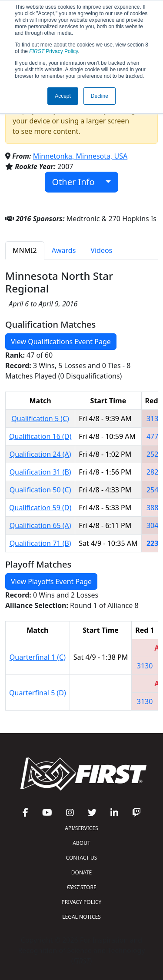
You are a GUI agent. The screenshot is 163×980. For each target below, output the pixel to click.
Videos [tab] (101, 250)
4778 (155, 436)
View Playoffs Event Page (51, 581)
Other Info (78, 182)
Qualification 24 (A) (40, 454)
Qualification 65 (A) (40, 525)
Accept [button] (63, 96)
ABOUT (81, 843)
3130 (155, 419)
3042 (155, 525)
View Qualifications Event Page (61, 342)
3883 (155, 508)
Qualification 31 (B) (40, 472)
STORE (81, 887)
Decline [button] (100, 96)
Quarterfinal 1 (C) (38, 657)
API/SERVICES (81, 828)
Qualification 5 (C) (40, 419)
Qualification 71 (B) (40, 543)
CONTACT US (82, 858)
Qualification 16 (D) (40, 436)
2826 (155, 472)
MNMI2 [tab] (25, 250)
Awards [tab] (64, 250)
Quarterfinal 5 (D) (38, 693)
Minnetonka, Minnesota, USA (80, 156)
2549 (155, 490)
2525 (155, 454)
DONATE (81, 872)
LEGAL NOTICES (81, 917)
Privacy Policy (53, 51)
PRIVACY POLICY (82, 902)
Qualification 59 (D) (40, 508)
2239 (155, 543)
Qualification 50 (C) (40, 490)
